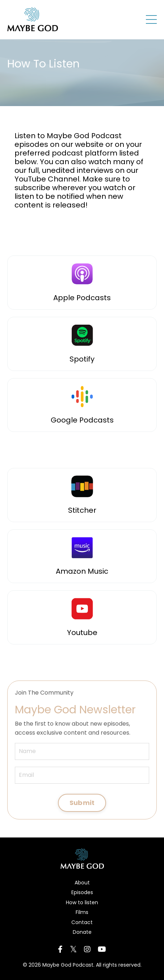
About (82, 883)
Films (82, 912)
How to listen (82, 902)
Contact (82, 922)
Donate (82, 932)
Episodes (82, 892)
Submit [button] (82, 803)
